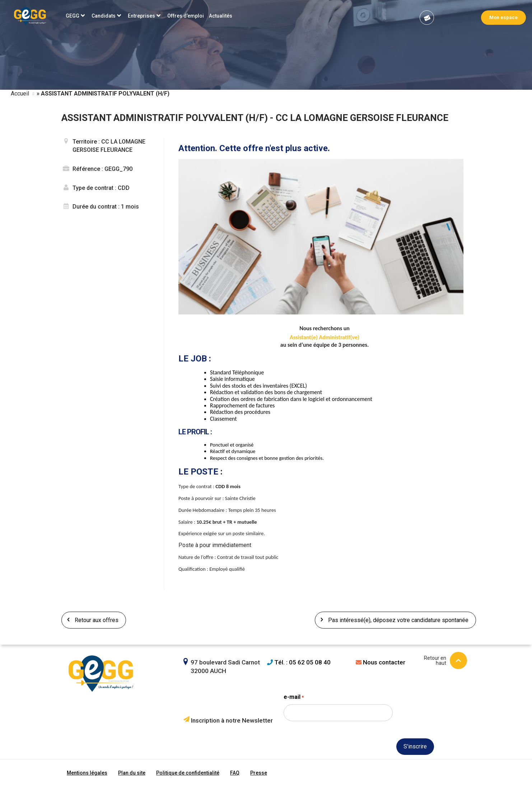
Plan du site (132, 773)
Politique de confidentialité (188, 773)
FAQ (235, 773)
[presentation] (338, 759)
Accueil (20, 94)
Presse (259, 773)
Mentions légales (87, 773)
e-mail (294, 697)
